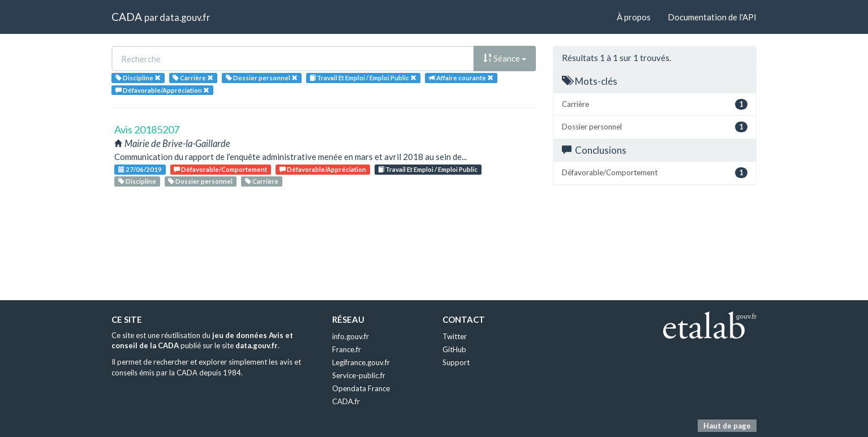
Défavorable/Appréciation (323, 169)
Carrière (262, 181)
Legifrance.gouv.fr (361, 362)
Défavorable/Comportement (220, 169)
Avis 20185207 (147, 129)
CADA (127, 17)
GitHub (454, 349)
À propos (634, 17)
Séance (505, 58)
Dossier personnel (200, 181)
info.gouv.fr (351, 336)
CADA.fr (346, 401)
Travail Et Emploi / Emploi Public (428, 169)
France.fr (347, 349)
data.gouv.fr (185, 17)
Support (456, 362)
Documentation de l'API (712, 17)
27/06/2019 (140, 169)
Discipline (137, 181)
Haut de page (727, 426)
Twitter (455, 336)
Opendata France (361, 388)
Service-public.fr (359, 375)
